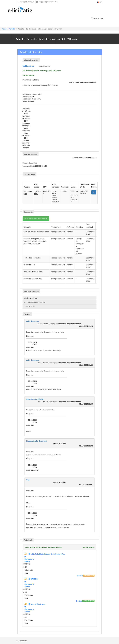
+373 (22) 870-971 (26, 2)
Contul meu (98, 18)
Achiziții (12, 29)
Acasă (4, 29)
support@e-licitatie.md (47, 2)
